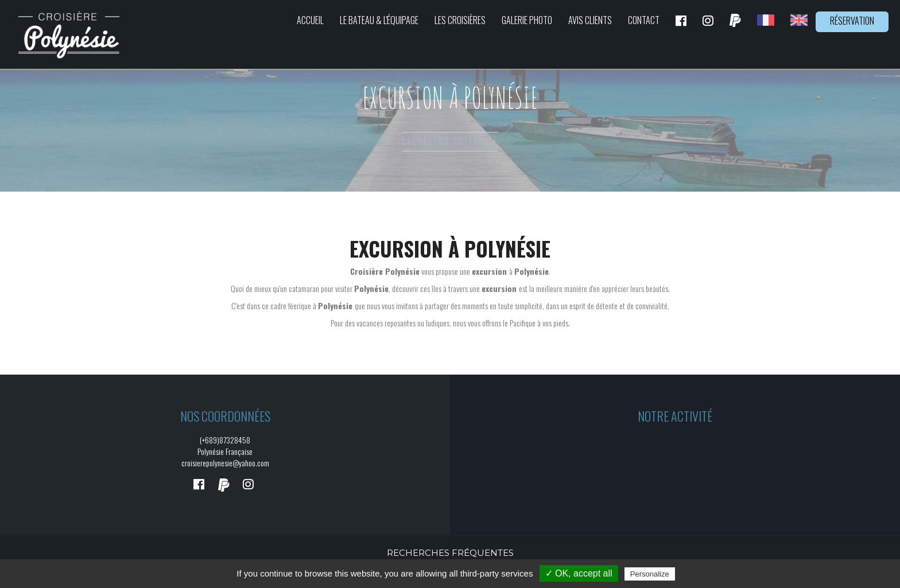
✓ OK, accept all (579, 573)
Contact (644, 20)
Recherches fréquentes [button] (450, 553)
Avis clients (590, 20)
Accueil (310, 20)
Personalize (650, 574)
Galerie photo (527, 20)
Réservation (852, 21)
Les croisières (460, 20)
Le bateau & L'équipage (379, 20)
